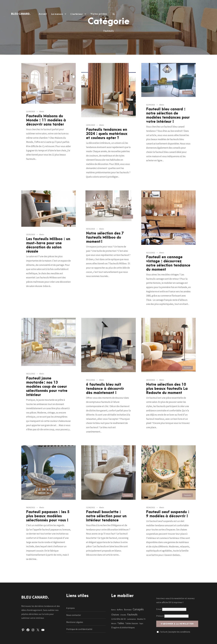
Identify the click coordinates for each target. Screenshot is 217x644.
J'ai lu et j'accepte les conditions (175, 632)
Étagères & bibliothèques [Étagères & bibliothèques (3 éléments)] (123, 627)
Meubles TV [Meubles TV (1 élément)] (141, 619)
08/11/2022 (31, 374)
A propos (71, 608)
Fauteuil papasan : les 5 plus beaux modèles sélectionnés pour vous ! (48, 516)
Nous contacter (74, 615)
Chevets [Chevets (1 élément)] (123, 615)
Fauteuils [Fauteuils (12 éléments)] (132, 614)
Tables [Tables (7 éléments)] (121, 623)
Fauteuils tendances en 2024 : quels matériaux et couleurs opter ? (107, 134)
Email (171, 609)
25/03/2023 (31, 235)
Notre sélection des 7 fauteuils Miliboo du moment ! (105, 237)
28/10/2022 (151, 380)
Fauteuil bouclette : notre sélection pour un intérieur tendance (106, 516)
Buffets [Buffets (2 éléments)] (120, 610)
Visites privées (99, 14)
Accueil (43, 14)
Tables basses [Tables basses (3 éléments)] (132, 623)
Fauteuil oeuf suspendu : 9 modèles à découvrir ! (168, 514)
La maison (57, 14)
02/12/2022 (151, 253)
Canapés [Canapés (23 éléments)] (138, 609)
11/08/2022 (91, 508)
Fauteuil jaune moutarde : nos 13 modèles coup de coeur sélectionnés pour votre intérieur (47, 387)
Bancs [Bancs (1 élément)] (113, 610)
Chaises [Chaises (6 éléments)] (115, 615)
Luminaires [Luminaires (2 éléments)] (131, 619)
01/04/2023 (151, 105)
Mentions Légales (75, 622)
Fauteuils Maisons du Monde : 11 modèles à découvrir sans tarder (46, 120)
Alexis (42, 111)
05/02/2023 (91, 229)
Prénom (160, 616)
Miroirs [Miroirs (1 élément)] (114, 623)
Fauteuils (68, 99)
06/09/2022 (31, 508)
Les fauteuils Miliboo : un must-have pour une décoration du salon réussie (48, 245)
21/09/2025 (31, 111)
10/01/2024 (91, 125)
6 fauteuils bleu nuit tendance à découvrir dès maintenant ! (105, 389)
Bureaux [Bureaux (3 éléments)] (128, 610)
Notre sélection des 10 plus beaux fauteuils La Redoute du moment (167, 389)
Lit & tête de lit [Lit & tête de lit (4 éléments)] (119, 619)
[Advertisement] (108, 45)
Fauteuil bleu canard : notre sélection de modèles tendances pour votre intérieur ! (168, 115)
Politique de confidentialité (79, 629)
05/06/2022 (151, 508)
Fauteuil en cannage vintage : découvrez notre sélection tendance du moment (168, 263)
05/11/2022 (91, 380)
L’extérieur (77, 14)
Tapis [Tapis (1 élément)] (141, 623)
